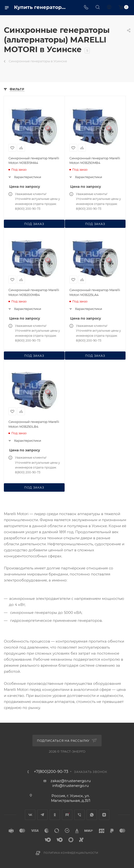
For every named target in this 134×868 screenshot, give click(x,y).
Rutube (67, 815)
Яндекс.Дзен (104, 815)
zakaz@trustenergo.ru (71, 781)
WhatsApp (92, 815)
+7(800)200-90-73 (51, 772)
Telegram (42, 815)
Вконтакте (30, 815)
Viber (79, 815)
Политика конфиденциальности (71, 853)
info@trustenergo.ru (71, 786)
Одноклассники (55, 815)
